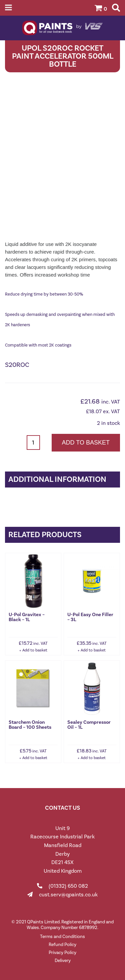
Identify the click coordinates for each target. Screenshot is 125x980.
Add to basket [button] (35, 650)
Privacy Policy (62, 953)
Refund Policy (62, 945)
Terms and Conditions (62, 937)
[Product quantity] (33, 443)
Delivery (63, 961)
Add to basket (86, 443)
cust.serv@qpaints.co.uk (68, 895)
